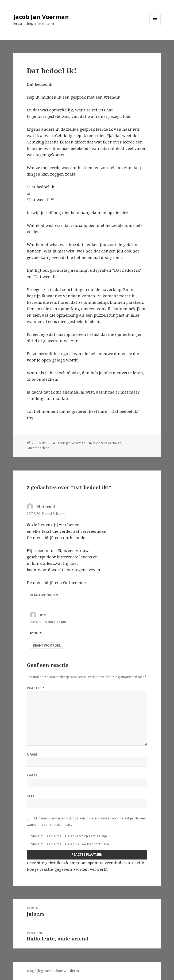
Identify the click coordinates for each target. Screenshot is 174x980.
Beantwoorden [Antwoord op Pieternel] (44, 595)
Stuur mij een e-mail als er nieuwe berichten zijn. (71, 844)
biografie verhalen (107, 443)
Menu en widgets (155, 25)
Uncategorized (38, 448)
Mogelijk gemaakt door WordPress (54, 971)
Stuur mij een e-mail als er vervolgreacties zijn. (69, 836)
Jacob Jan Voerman (41, 17)
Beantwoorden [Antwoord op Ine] (47, 645)
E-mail (33, 775)
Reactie (36, 688)
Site (31, 796)
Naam (32, 754)
